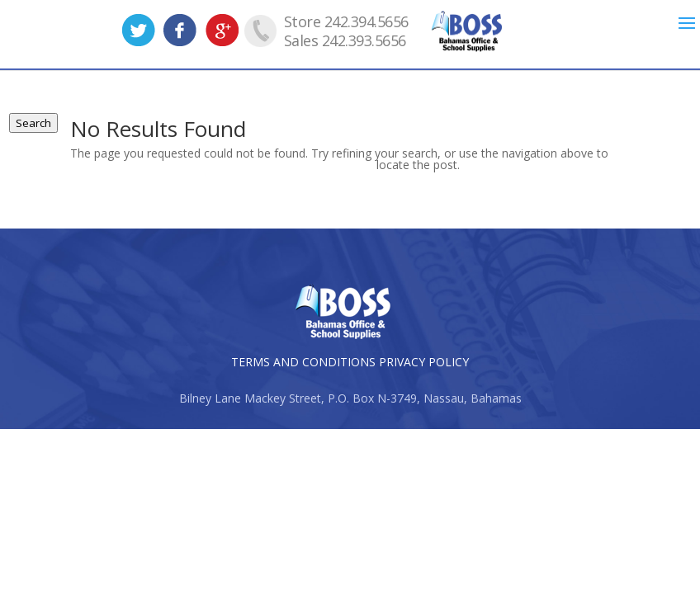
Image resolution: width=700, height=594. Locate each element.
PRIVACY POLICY (424, 362)
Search (33, 123)
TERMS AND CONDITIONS (303, 362)
